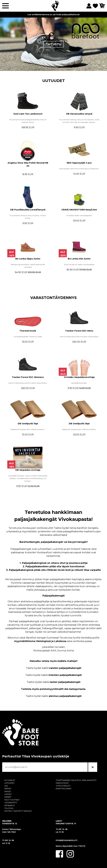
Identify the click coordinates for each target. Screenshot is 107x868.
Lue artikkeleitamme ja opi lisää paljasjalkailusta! (54, 15)
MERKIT (8, 797)
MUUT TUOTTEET (12, 800)
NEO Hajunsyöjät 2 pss (79, 163)
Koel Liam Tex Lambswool (28, 114)
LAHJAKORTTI (11, 803)
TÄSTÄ (82, 846)
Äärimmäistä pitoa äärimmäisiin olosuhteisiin (79, 337)
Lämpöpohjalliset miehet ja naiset (28, 337)
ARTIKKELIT (10, 805)
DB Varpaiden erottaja (28, 470)
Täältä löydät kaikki (54, 668)
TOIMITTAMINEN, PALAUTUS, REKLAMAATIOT (76, 780)
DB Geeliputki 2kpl (79, 424)
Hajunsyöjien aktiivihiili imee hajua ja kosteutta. (79, 169)
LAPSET (8, 794)
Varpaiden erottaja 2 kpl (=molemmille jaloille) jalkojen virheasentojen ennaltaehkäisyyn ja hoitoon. (28, 478)
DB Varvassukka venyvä (79, 114)
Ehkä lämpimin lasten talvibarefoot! (79, 264)
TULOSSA (9, 808)
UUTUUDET (54, 81)
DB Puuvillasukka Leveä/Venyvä (28, 210)
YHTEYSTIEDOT (63, 786)
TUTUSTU (54, 44)
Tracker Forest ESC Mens (79, 331)
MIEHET (8, 789)
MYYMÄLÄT (10, 780)
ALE (6, 786)
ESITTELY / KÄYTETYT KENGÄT (18, 811)
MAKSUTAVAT (62, 783)
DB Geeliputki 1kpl (28, 424)
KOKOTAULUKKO (64, 789)
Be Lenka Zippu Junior (28, 259)
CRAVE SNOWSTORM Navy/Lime (79, 210)
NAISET (8, 791)
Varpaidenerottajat (79, 383)
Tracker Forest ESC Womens (28, 377)
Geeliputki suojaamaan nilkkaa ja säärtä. (28, 429)
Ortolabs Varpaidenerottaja (79, 377)
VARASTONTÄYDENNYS (54, 298)
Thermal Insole (28, 331)
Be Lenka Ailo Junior (79, 259)
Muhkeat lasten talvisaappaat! (79, 215)
